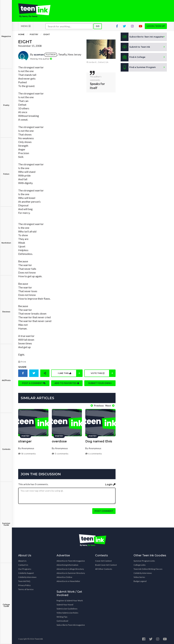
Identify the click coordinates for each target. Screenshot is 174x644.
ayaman (39, 56)
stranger (25, 441)
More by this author (41, 60)
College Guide (6, 603)
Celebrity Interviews (27, 576)
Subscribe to (142, 38)
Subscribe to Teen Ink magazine (71, 624)
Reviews (6, 309)
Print (22, 363)
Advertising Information (67, 564)
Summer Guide (6, 522)
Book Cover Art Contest (106, 564)
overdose (59, 441)
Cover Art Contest (103, 560)
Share (22, 368)
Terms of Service (26, 588)
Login (110, 484)
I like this (70, 374)
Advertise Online (64, 576)
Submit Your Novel (65, 604)
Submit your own (100, 384)
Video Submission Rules (67, 612)
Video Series (139, 576)
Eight (47, 36)
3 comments (60, 453)
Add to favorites (67, 384)
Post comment (104, 510)
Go (98, 27)
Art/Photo (6, 378)
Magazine (6, 34)
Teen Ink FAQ (24, 580)
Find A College (133, 58)
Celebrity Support (26, 572)
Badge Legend (140, 580)
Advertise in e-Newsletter (68, 580)
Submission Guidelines (67, 608)
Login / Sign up (156, 27)
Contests (6, 447)
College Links (140, 564)
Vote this (103, 374)
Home (21, 36)
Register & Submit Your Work (70, 600)
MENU (26, 27)
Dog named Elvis (99, 441)
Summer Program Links (144, 560)
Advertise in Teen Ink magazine (71, 560)
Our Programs (25, 568)
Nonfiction (6, 241)
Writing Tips (62, 616)
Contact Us (23, 564)
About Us (22, 560)
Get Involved (62, 620)
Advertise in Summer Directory (71, 572)
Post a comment (34, 384)
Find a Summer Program (138, 69)
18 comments (27, 453)
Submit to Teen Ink (135, 48)
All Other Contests (104, 568)
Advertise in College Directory (70, 568)
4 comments (94, 453)
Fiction (6, 172)
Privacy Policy (24, 584)
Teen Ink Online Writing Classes (148, 568)
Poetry (6, 103)
